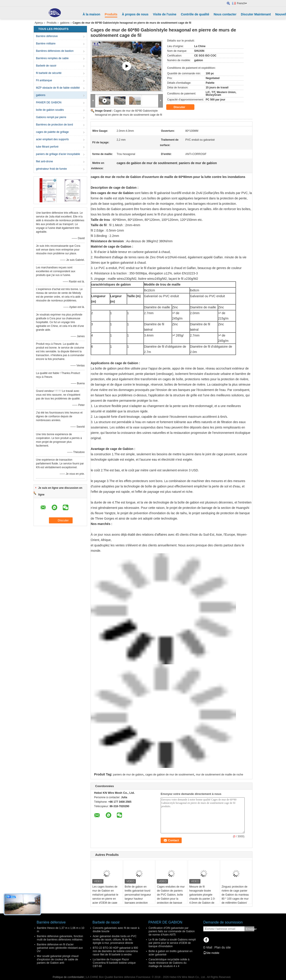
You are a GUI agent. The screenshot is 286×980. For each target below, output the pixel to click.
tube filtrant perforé (47, 147)
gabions (65, 23)
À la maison (91, 14)
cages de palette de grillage (52, 132)
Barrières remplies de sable (52, 58)
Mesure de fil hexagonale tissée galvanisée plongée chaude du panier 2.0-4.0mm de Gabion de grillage (202, 897)
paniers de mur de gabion (128, 775)
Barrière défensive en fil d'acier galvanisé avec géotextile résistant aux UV (60, 948)
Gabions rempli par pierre (51, 117)
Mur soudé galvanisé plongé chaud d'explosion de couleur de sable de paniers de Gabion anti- (58, 959)
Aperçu (39, 23)
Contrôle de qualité (195, 14)
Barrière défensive (47, 36)
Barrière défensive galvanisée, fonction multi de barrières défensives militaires (60, 938)
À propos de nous (135, 14)
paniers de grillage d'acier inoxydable (58, 154)
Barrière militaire (46, 44)
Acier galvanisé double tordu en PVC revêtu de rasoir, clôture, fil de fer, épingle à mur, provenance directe (115, 940)
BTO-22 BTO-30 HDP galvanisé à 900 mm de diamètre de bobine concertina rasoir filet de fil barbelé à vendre (115, 951)
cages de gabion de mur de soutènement (170, 775)
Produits (111, 14)
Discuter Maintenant (256, 14)
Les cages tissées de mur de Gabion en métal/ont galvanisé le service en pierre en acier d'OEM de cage (105, 895)
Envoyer (250, 929)
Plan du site (222, 947)
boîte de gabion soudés (50, 110)
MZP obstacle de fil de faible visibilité (58, 88)
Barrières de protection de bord (54, 125)
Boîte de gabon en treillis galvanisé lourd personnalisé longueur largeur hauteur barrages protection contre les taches (138, 897)
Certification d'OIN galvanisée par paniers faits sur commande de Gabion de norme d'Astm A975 (172, 931)
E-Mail (208, 947)
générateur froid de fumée (51, 169)
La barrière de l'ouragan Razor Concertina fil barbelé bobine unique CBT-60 (114, 963)
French (242, 3)
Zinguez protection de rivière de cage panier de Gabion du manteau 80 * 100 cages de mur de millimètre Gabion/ (235, 895)
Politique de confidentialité (68, 977)
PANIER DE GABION (49, 102)
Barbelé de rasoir (46, 66)
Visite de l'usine (165, 14)
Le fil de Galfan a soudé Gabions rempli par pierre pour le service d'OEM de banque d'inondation (172, 943)
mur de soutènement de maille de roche (220, 775)
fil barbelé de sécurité (49, 73)
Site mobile (211, 953)
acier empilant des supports (52, 139)
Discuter (183, 107)
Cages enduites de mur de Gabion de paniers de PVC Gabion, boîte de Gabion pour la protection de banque (171, 895)
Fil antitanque (44, 80)
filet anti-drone (44, 161)
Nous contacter (225, 14)
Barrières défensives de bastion (55, 51)
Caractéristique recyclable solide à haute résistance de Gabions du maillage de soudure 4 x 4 (169, 963)
